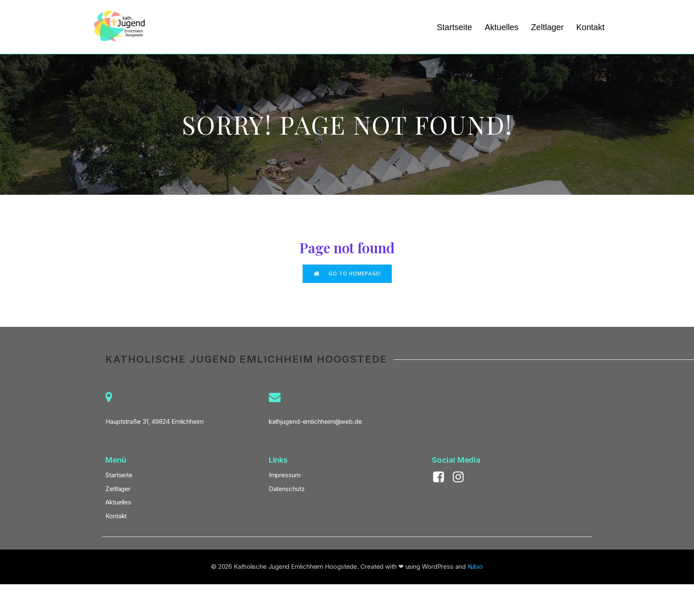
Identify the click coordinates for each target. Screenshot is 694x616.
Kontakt (590, 27)
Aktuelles (501, 27)
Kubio (475, 567)
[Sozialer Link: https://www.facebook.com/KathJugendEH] (442, 478)
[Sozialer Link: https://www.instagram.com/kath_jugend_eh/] (461, 478)
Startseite (454, 27)
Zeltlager (547, 27)
